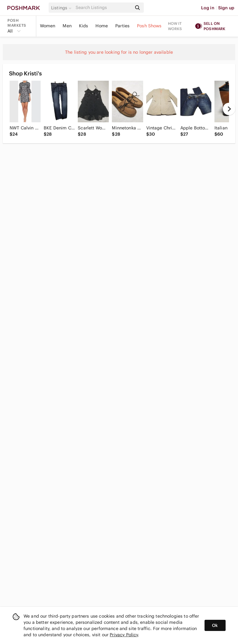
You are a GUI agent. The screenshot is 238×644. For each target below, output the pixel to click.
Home (102, 26)
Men (67, 26)
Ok (215, 625)
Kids (84, 26)
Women (48, 26)
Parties (122, 26)
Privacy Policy (124, 635)
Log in (208, 8)
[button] (62, 8)
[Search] (103, 8)
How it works (175, 26)
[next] (229, 109)
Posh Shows (149, 26)
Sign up (226, 8)
